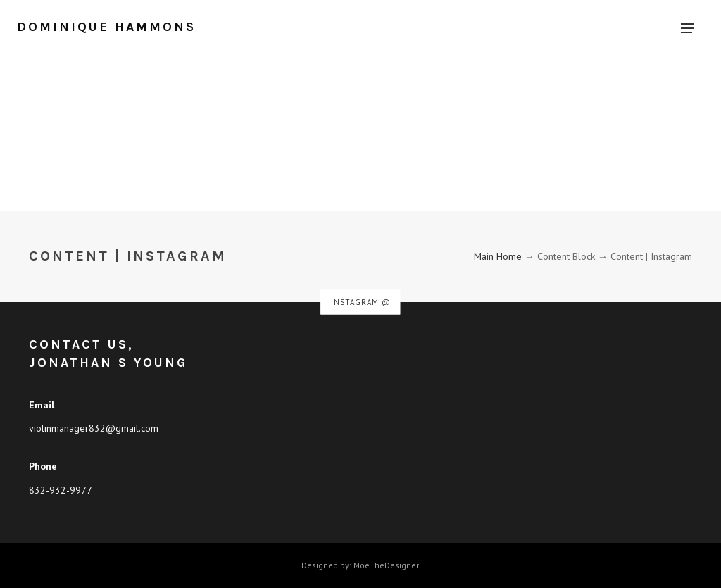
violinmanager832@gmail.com (94, 428)
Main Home (498, 256)
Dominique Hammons (106, 27)
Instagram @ (361, 302)
